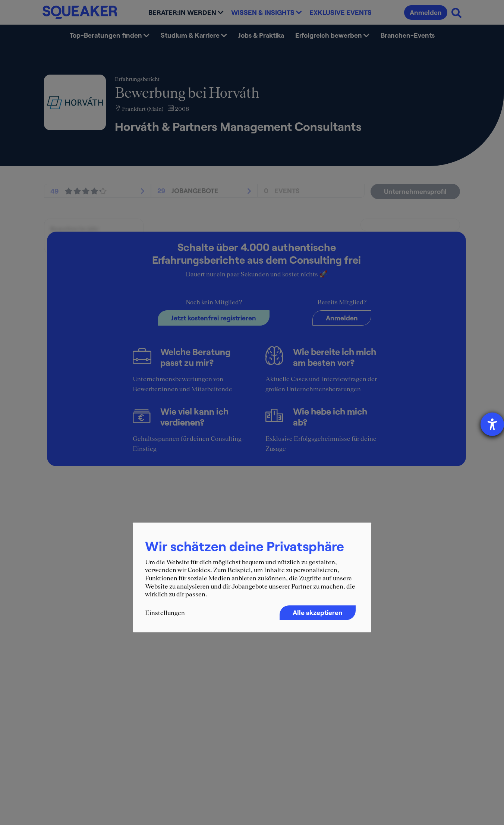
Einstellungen (165, 613)
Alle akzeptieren (318, 612)
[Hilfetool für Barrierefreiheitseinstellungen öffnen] (492, 424)
